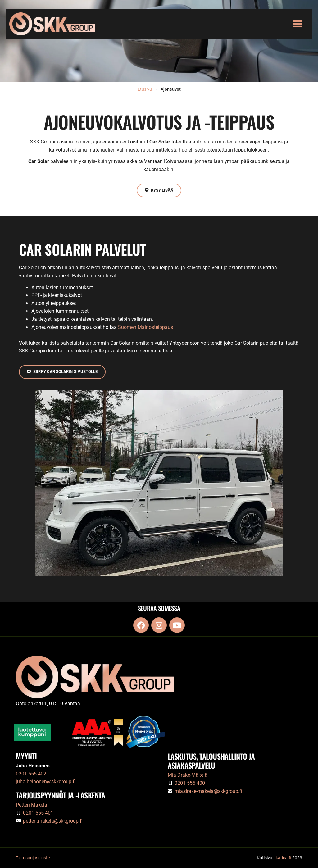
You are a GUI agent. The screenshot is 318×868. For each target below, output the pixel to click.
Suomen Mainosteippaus (145, 327)
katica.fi (284, 858)
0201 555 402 (31, 774)
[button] (298, 24)
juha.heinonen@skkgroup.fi (46, 782)
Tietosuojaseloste (33, 858)
